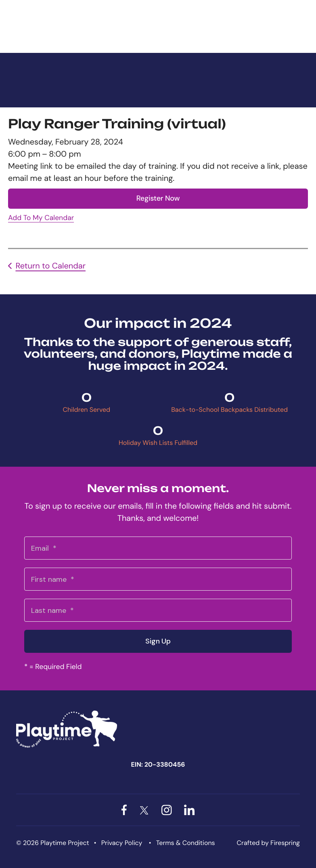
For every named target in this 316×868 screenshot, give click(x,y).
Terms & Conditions (186, 843)
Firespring (285, 843)
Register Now (158, 198)
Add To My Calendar (41, 218)
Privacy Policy (122, 843)
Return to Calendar (50, 266)
